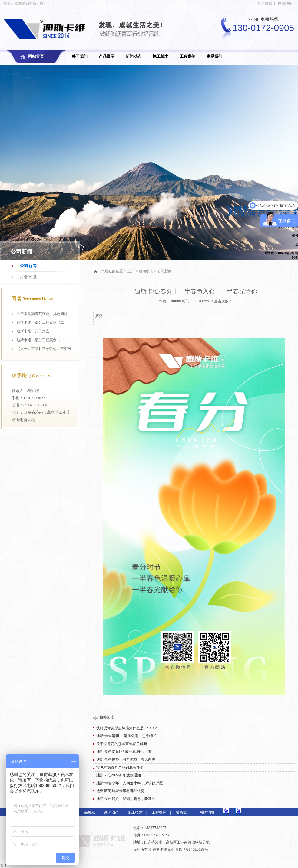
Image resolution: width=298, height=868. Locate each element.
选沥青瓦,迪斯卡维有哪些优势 (120, 791)
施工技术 (161, 56)
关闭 (4, 866)
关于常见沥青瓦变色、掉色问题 (42, 314)
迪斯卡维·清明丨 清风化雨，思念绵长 (126, 736)
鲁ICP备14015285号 (192, 850)
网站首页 (36, 56)
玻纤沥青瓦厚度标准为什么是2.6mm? (126, 728)
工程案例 (187, 56)
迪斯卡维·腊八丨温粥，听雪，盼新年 (126, 799)
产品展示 (107, 56)
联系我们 (214, 56)
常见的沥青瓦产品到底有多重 (120, 767)
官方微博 (265, 3)
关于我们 (80, 56)
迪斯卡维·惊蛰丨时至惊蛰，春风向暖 (126, 759)
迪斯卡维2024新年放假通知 (119, 775)
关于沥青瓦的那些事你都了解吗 (122, 744)
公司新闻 (28, 266)
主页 (131, 271)
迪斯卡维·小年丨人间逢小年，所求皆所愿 (129, 783)
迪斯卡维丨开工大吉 (33, 331)
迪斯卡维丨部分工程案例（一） (42, 340)
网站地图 (285, 3)
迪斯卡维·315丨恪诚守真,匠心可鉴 (124, 752)
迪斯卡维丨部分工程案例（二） (42, 322)
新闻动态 (134, 56)
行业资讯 (28, 277)
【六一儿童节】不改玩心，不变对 (44, 349)
